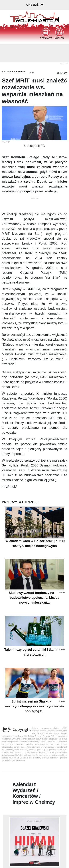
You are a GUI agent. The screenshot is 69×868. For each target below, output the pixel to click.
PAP (32, 73)
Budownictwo (19, 72)
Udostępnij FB (34, 146)
